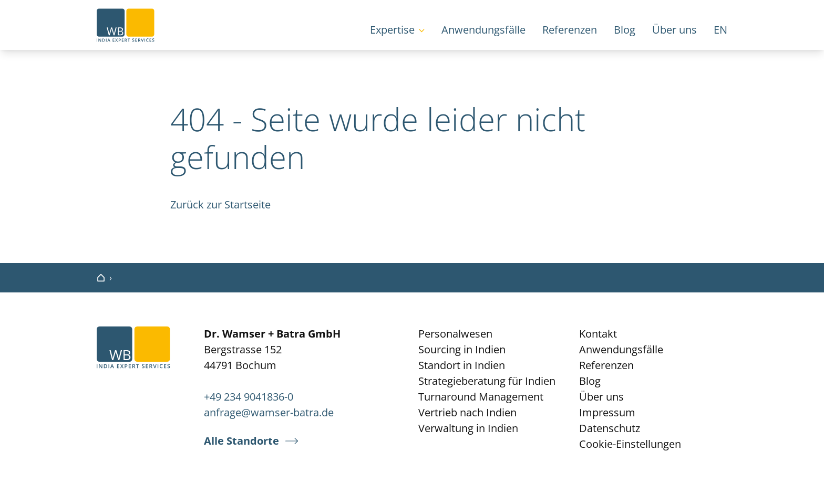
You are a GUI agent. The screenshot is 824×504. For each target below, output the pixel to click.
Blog (625, 30)
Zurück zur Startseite (220, 204)
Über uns (674, 30)
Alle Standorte (241, 441)
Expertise (392, 30)
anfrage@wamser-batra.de (269, 412)
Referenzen (570, 30)
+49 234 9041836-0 (249, 397)
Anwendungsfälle (483, 30)
